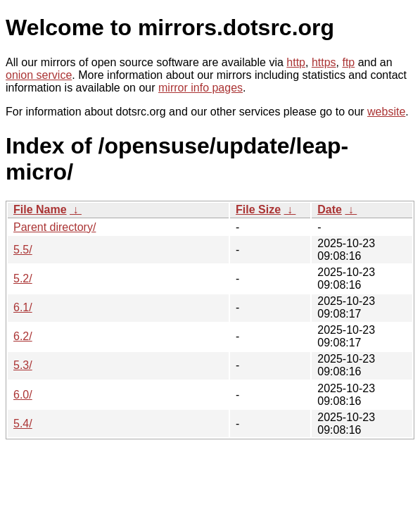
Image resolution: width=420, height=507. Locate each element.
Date (330, 209)
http (296, 62)
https (324, 62)
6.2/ (23, 336)
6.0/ (23, 395)
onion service (39, 75)
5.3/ (23, 365)
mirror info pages (201, 88)
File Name (40, 209)
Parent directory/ (55, 227)
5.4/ (23, 424)
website (386, 112)
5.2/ (23, 278)
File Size (258, 209)
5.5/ (23, 250)
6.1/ (23, 307)
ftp (348, 62)
